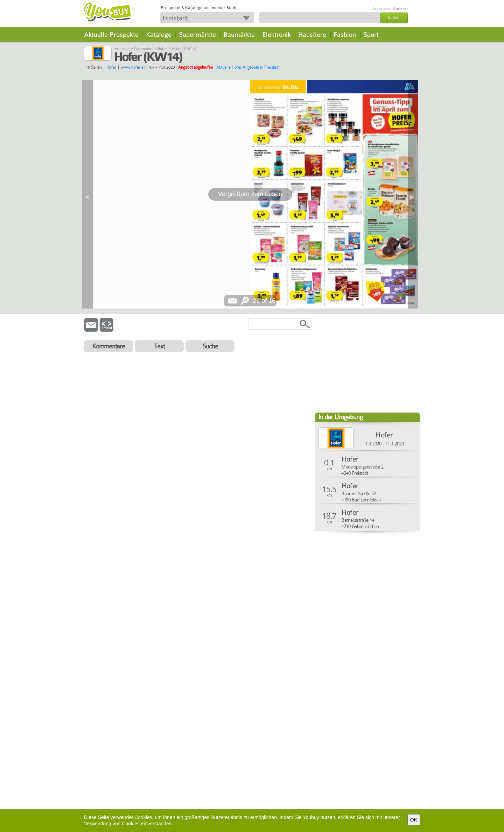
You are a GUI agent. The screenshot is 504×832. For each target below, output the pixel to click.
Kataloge (159, 35)
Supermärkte (197, 35)
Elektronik (276, 35)
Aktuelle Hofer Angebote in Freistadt (248, 67)
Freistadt (122, 49)
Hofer (162, 49)
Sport (371, 35)
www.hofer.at (133, 67)
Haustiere (312, 35)
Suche (210, 346)
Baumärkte (239, 35)
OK (414, 820)
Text (159, 346)
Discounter (143, 49)
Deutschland (381, 9)
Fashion (345, 35)
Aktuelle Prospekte (111, 35)
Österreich (401, 9)
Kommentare (108, 346)
